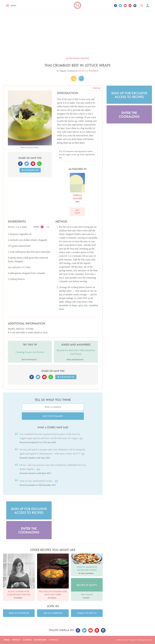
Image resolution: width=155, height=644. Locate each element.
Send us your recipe (19, 613)
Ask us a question (53, 613)
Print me (97, 88)
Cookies (27, 640)
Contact (53, 640)
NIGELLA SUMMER (88, 71)
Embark (125, 640)
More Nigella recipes (77, 58)
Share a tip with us (87, 613)
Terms (7, 640)
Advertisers (40, 640)
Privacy (16, 640)
